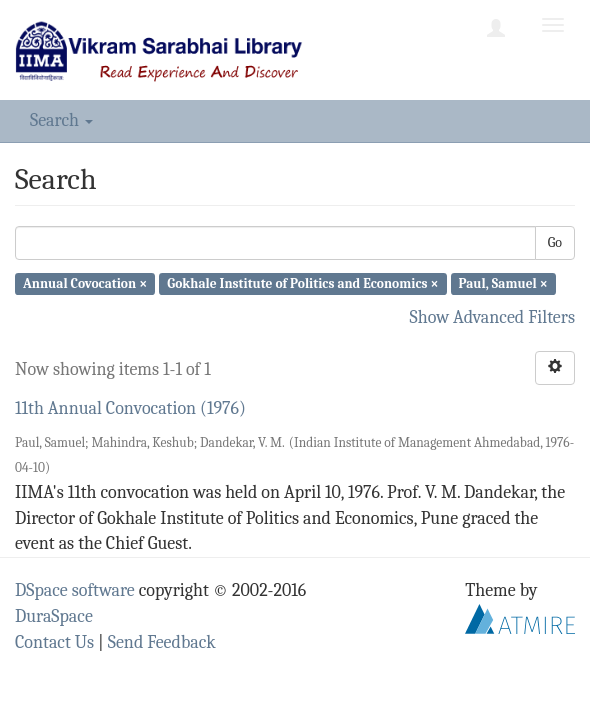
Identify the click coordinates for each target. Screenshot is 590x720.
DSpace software (75, 590)
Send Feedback (162, 642)
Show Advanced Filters (493, 317)
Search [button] (61, 120)
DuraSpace (54, 616)
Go (555, 242)
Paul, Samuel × (503, 283)
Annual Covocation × (85, 283)
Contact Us (54, 642)
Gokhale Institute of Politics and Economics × (302, 283)
